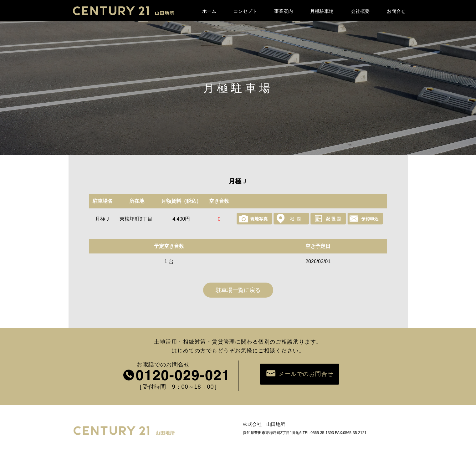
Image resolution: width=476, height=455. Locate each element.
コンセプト (245, 11)
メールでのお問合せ (299, 374)
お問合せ (396, 11)
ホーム (209, 11)
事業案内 (284, 11)
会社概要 (360, 11)
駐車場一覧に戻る (238, 290)
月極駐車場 (322, 11)
